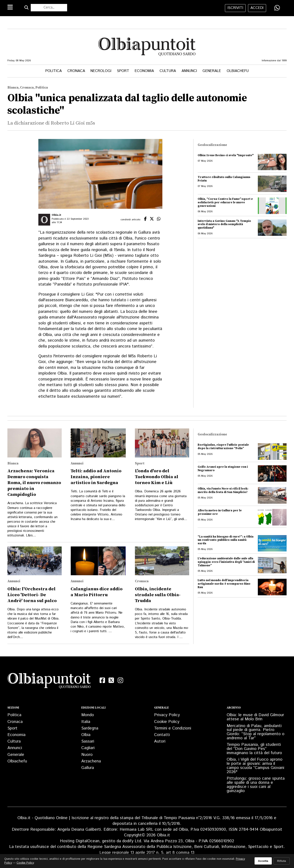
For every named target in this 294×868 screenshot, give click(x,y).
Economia (144, 71)
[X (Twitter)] (111, 681)
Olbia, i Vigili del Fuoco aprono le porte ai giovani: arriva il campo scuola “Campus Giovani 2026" (255, 766)
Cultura (168, 71)
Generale (212, 71)
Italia (86, 722)
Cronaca (76, 71)
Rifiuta (282, 861)
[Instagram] (121, 681)
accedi (257, 8)
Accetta (263, 861)
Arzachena (91, 761)
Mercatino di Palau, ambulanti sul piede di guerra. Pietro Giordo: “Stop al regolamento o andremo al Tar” (256, 732)
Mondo (88, 715)
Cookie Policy (167, 722)
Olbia (86, 735)
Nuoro (87, 755)
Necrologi (101, 71)
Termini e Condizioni (173, 728)
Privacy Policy (167, 715)
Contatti (162, 735)
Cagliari (88, 748)
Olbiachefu (238, 71)
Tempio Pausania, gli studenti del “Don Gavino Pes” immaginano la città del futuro (254, 749)
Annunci (189, 71)
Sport (123, 71)
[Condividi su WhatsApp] (277, 8)
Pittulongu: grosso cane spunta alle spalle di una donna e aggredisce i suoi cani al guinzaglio (256, 785)
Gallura (88, 768)
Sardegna (90, 728)
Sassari (88, 741)
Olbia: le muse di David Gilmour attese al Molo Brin (255, 717)
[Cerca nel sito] (49, 8)
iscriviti (235, 8)
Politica (54, 71)
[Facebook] (102, 681)
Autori (160, 741)
